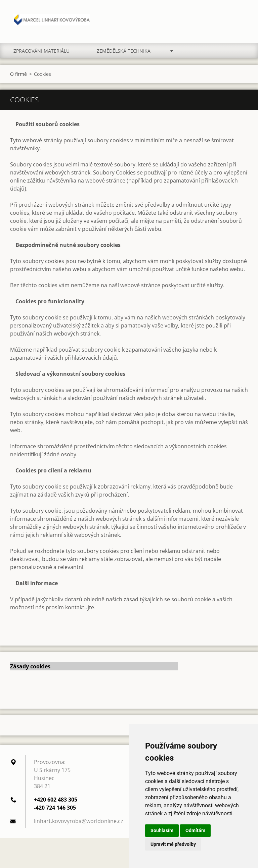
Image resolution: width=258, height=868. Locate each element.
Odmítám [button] (195, 830)
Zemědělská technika (124, 51)
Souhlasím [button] (162, 830)
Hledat (241, 19)
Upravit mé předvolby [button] (173, 844)
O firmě (18, 74)
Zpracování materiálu (41, 51)
